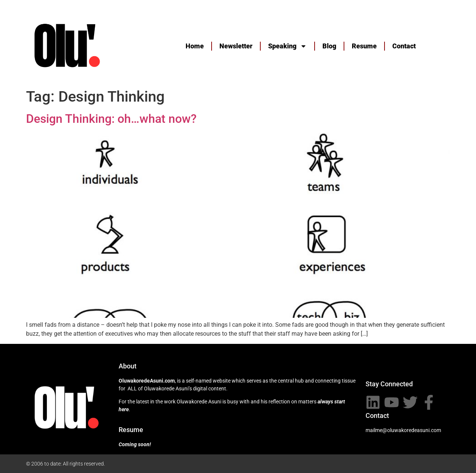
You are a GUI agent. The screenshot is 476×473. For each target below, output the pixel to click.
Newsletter (236, 46)
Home (195, 46)
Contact (404, 46)
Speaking (287, 46)
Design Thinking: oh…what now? (111, 119)
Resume (364, 46)
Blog (329, 46)
